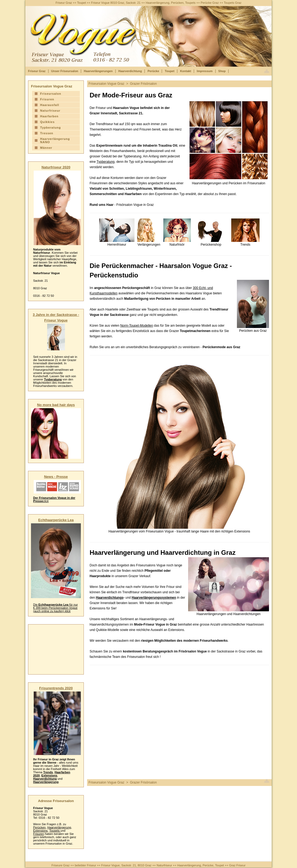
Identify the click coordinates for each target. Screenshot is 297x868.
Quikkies (47, 122)
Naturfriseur (50, 111)
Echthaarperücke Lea (56, 520)
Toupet (170, 71)
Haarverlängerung (46, 782)
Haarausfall (50, 105)
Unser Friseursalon (65, 71)
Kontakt (186, 71)
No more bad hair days (56, 405)
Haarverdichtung (130, 71)
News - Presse (56, 477)
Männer (46, 148)
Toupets (55, 831)
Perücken (39, 827)
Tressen (47, 133)
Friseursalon (51, 94)
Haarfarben (49, 116)
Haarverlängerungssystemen (154, 598)
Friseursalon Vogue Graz (107, 84)
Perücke (153, 71)
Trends (48, 772)
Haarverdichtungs (110, 598)
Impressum (205, 71)
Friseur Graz (37, 71)
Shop (222, 71)
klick (68, 611)
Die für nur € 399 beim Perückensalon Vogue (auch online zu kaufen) (56, 608)
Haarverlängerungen (98, 71)
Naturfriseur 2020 (56, 167)
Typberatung (106, 162)
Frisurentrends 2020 (56, 688)
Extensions (49, 775)
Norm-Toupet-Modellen (137, 326)
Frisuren (47, 99)
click (46, 501)
